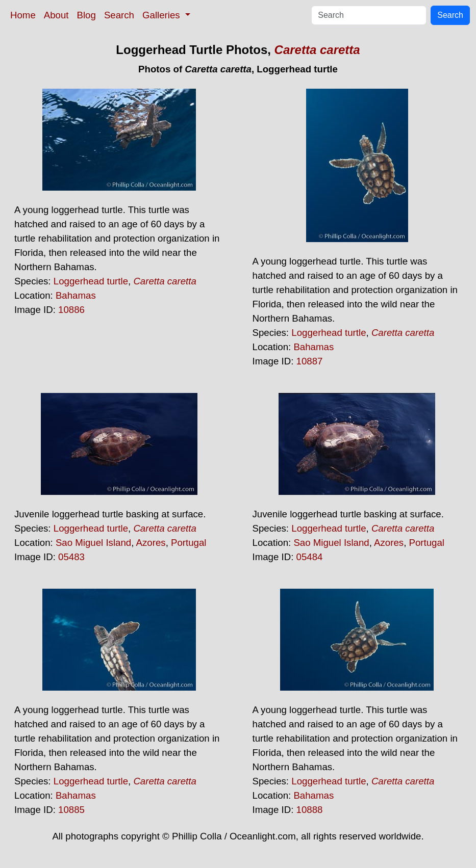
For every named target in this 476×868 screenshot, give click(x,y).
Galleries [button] (162, 15)
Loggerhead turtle (91, 281)
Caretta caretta (317, 50)
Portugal (189, 543)
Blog (86, 15)
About (56, 15)
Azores (151, 543)
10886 (71, 310)
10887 (310, 361)
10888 (310, 810)
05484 (310, 557)
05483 (71, 557)
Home (23, 15)
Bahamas (76, 295)
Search (119, 15)
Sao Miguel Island (93, 543)
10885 (71, 810)
